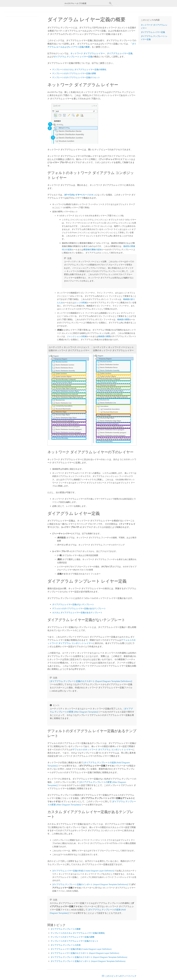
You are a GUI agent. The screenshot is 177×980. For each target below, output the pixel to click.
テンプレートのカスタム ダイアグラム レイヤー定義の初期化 (79, 70)
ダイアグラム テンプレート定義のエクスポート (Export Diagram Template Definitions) (89, 956)
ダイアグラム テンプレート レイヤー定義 (73, 57)
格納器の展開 (123, 319)
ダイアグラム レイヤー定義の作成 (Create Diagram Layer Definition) (81, 948)
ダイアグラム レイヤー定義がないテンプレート (73, 604)
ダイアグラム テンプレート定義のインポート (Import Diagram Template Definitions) (88, 960)
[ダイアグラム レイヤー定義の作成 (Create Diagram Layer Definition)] (83, 870)
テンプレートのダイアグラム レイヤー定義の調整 (74, 73)
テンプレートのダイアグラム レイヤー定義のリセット (76, 77)
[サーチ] (110, 3)
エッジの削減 (81, 303)
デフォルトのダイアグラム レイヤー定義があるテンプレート (79, 608)
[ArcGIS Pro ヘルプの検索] (86, 3)
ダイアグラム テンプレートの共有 (66, 944)
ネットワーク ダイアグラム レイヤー (88, 53)
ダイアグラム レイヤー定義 (120, 53)
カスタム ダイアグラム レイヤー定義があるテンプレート (77, 613)
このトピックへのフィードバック (121, 975)
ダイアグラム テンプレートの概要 (66, 928)
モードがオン (80, 195)
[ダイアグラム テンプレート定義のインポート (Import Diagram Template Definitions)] (90, 884)
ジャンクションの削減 (77, 336)
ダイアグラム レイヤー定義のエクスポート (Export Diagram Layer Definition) (85, 952)
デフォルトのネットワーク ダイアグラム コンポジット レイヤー (103, 749)
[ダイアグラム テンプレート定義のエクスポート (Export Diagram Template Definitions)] (91, 681)
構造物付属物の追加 (92, 250)
